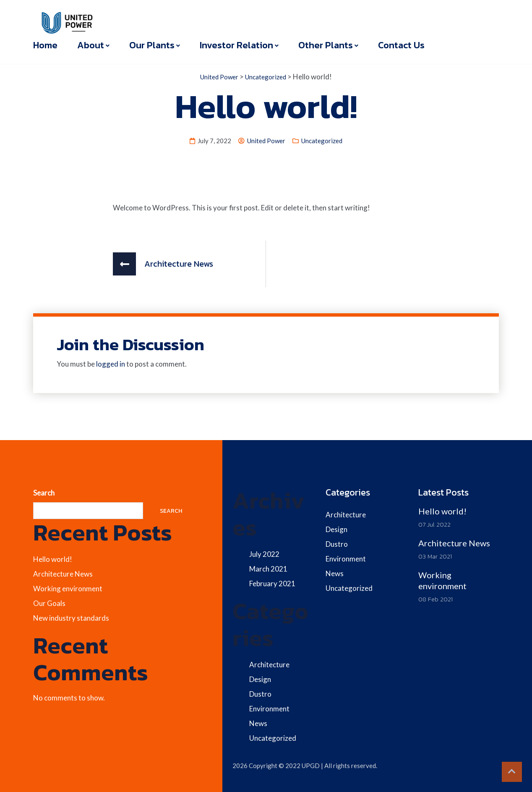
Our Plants (152, 45)
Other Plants (326, 45)
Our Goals (49, 603)
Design (260, 679)
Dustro (260, 694)
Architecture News (63, 574)
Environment (269, 709)
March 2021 (268, 569)
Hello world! (53, 559)
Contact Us (401, 45)
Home (45, 45)
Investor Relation (236, 45)
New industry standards (71, 618)
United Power (266, 141)
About (91, 45)
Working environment (68, 589)
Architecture (269, 665)
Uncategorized (322, 141)
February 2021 (272, 584)
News (258, 723)
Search (44, 493)
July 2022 (264, 554)
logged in (111, 364)
